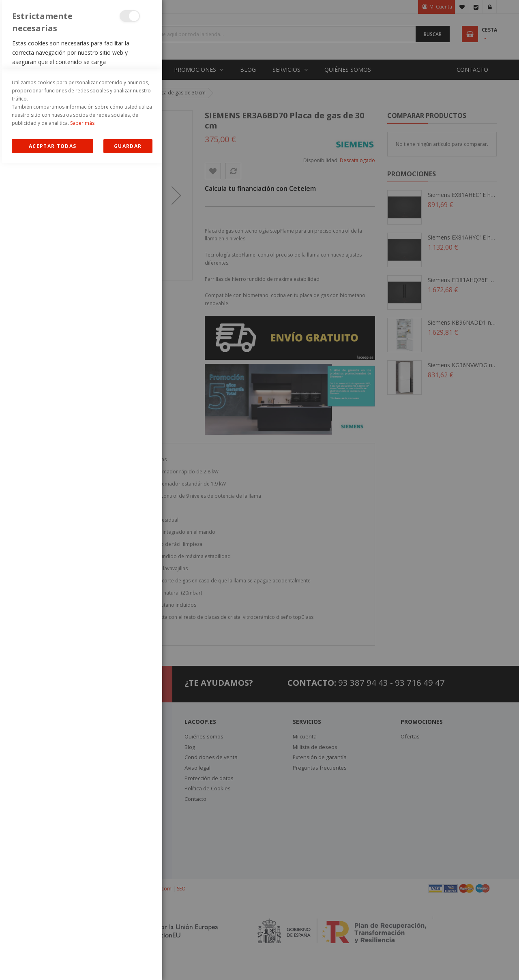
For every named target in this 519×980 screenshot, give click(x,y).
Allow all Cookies (53, 963)
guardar (128, 963)
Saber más (82, 940)
